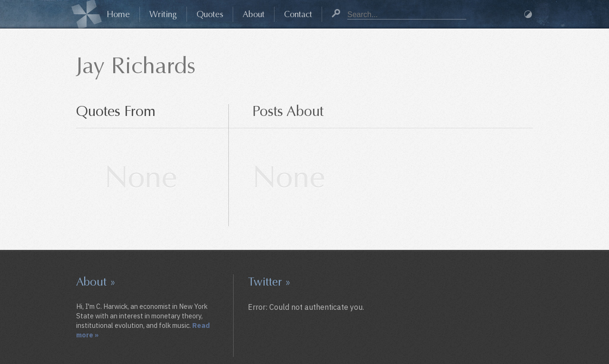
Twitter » (269, 282)
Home (118, 14)
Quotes (210, 14)
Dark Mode (528, 14)
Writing (163, 14)
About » (96, 282)
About (254, 14)
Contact (298, 14)
